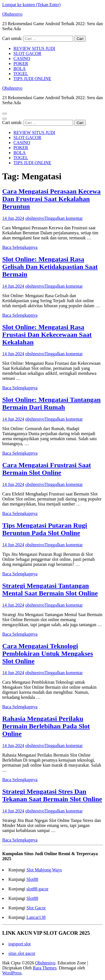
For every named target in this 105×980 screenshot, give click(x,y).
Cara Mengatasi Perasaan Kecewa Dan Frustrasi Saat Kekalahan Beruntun (51, 199)
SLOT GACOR (27, 53)
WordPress (12, 973)
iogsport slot (20, 944)
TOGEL (21, 74)
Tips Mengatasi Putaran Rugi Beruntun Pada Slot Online (45, 529)
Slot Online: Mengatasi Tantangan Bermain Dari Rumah (51, 403)
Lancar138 (36, 917)
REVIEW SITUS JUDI (34, 48)
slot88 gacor (37, 889)
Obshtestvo (12, 14)
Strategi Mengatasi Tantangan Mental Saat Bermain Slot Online (50, 589)
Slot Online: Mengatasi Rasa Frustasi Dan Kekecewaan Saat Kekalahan (47, 335)
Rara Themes (45, 968)
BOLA (20, 69)
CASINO (22, 59)
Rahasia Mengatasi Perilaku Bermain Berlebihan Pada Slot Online (46, 726)
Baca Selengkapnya (20, 247)
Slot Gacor (36, 908)
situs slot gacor (22, 953)
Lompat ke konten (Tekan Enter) (32, 5)
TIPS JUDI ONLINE (32, 79)
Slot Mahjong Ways (44, 870)
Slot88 (32, 879)
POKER (21, 64)
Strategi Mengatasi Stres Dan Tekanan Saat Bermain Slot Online (52, 795)
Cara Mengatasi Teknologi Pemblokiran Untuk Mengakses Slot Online (48, 654)
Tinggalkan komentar (64, 218)
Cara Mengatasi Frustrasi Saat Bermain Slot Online (47, 469)
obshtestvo (35, 218)
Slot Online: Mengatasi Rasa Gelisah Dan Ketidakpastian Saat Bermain (50, 267)
